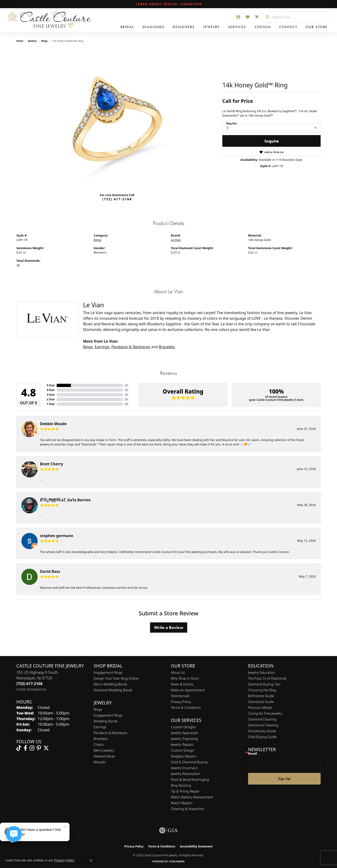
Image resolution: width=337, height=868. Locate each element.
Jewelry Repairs (182, 744)
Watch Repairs (182, 803)
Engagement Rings (108, 673)
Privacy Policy (181, 702)
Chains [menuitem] (99, 744)
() (126, 385)
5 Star (51, 385)
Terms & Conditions (186, 708)
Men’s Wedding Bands (110, 684)
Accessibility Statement (196, 846)
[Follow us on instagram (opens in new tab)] (32, 748)
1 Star (51, 404)
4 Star (51, 390)
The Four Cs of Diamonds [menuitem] (267, 678)
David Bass (50, 571)
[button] (238, 17)
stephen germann (57, 536)
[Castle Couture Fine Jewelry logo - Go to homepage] (49, 20)
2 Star (51, 399)
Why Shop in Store (185, 678)
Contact (288, 27)
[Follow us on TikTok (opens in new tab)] (19, 748)
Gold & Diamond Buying (189, 762)
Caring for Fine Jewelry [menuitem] (265, 713)
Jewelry (211, 27)
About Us (178, 673)
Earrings (102, 347)
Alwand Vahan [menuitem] (104, 756)
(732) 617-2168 (117, 199)
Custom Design (183, 750)
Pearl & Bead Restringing (190, 780)
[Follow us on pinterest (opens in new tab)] (39, 748)
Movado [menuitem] (100, 762)
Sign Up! (284, 779)
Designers (184, 27)
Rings (44, 41)
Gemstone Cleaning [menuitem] (263, 725)
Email (253, 754)
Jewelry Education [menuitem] (261, 673)
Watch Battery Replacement (192, 797)
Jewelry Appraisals (184, 733)
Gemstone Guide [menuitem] (261, 702)
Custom (263, 27)
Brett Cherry (52, 464)
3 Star (51, 395)
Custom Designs (183, 727)
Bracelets (167, 347)
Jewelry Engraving (184, 739)
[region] (117, 119)
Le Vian (176, 240)
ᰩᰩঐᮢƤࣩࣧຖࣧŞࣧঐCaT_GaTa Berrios (65, 500)
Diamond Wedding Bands (113, 690)
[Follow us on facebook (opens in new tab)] (25, 748)
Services (237, 27)
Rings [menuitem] (98, 709)
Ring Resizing (181, 785)
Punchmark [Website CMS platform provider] (177, 861)
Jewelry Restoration (185, 774)
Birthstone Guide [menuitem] (261, 696)
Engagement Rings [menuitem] (108, 715)
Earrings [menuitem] (100, 727)
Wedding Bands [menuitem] (106, 721)
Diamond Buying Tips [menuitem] (264, 684)
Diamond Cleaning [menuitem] (262, 719)
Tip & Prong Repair (185, 791)
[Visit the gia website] (168, 830)
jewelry (32, 41)
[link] (168, 4)
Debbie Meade (53, 424)
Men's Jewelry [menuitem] (104, 750)
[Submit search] (266, 17)
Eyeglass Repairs (183, 756)
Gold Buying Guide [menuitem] (262, 737)
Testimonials (180, 696)
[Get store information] (31, 690)
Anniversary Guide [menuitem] (262, 731)
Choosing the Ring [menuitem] (262, 690)
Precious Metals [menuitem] (260, 708)
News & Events (182, 684)
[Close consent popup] (91, 861)
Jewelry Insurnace (184, 768)
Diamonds (154, 27)
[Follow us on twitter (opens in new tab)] (46, 748)
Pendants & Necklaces (131, 347)
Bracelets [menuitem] (101, 739)
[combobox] (299, 17)
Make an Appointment (188, 690)
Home (20, 41)
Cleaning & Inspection (188, 809)
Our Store (317, 27)
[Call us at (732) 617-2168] (29, 684)
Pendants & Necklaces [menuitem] (110, 733)
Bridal (127, 27)
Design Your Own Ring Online (116, 678)
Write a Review (169, 628)
